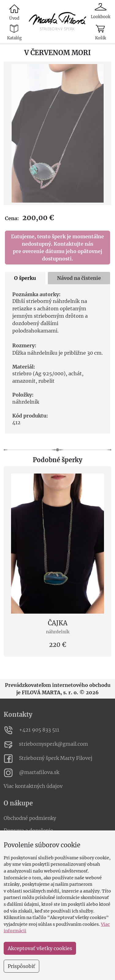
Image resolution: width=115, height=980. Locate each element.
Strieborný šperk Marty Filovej (48, 759)
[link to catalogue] (58, 22)
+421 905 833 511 (31, 730)
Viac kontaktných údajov (33, 786)
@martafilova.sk (31, 773)
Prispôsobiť (21, 966)
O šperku (25, 278)
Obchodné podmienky (30, 818)
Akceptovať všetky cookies (40, 948)
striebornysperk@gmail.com (46, 744)
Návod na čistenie (79, 278)
